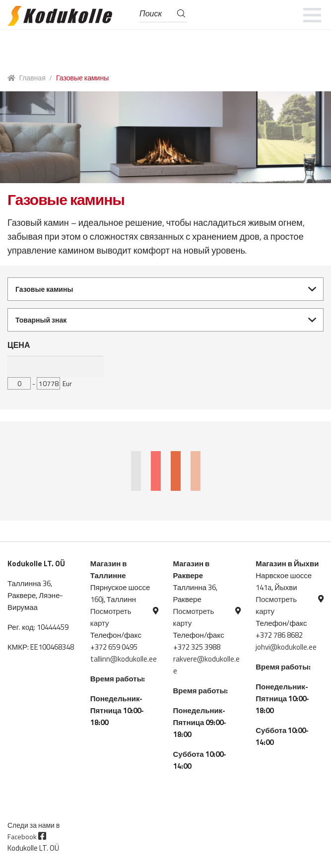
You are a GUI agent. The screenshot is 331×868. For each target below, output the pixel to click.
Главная (33, 78)
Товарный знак (41, 320)
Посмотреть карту (111, 617)
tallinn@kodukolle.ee (124, 659)
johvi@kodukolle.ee (286, 647)
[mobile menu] (312, 15)
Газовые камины (44, 289)
